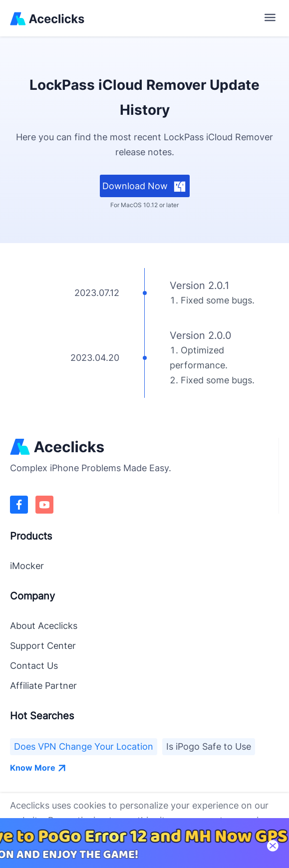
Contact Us (34, 666)
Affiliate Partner (43, 686)
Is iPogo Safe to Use (209, 746)
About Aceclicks (44, 626)
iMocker (27, 566)
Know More (38, 768)
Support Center (43, 646)
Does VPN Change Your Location (84, 746)
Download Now (144, 186)
